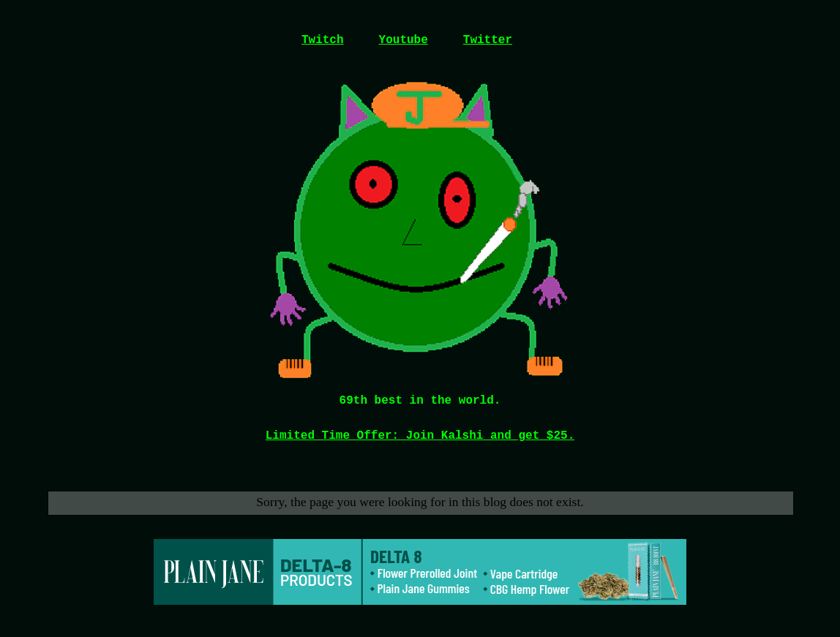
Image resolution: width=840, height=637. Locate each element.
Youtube (404, 40)
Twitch (323, 40)
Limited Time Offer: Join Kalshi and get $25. (420, 436)
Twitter (488, 40)
